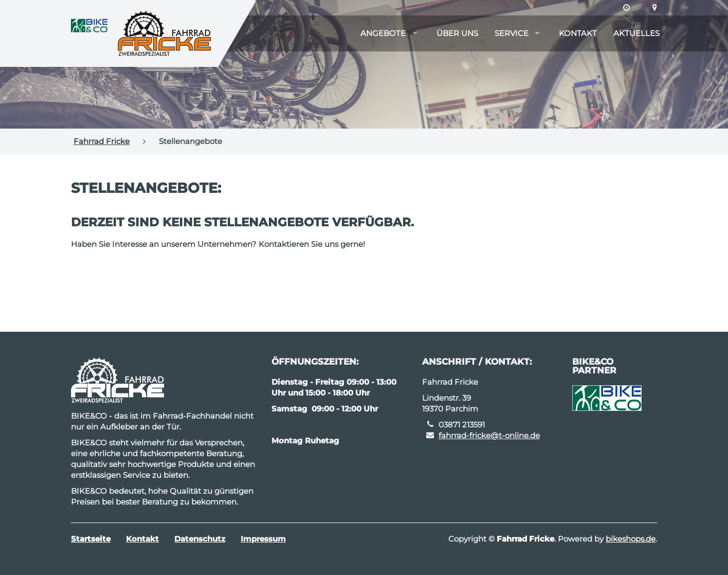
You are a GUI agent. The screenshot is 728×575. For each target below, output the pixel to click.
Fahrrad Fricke (102, 141)
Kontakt (578, 33)
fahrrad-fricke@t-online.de (489, 435)
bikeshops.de (631, 539)
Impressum (263, 539)
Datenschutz (200, 539)
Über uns (457, 33)
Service (512, 33)
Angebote (383, 33)
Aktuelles (636, 33)
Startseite (91, 539)
